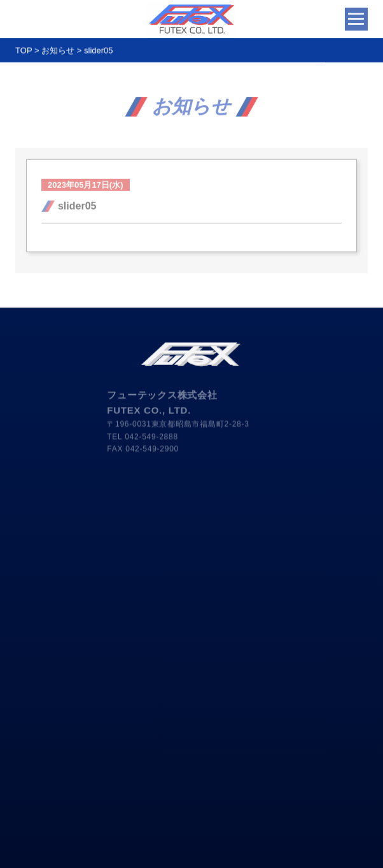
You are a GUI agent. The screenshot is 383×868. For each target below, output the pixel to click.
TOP (24, 53)
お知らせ (58, 53)
